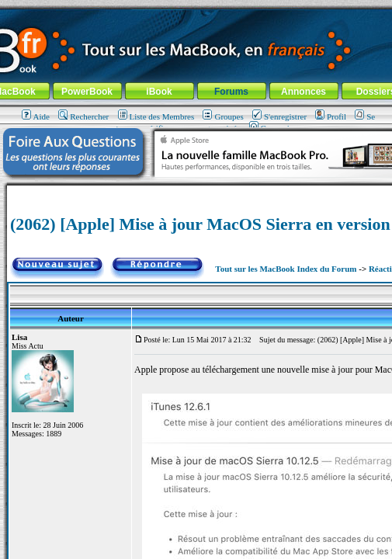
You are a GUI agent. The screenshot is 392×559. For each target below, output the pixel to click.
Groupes (223, 116)
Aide (36, 116)
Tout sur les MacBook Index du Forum (286, 269)
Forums (231, 92)
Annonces (304, 92)
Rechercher (83, 116)
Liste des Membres (156, 116)
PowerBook (87, 92)
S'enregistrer (279, 116)
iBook (159, 92)
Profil (331, 116)
